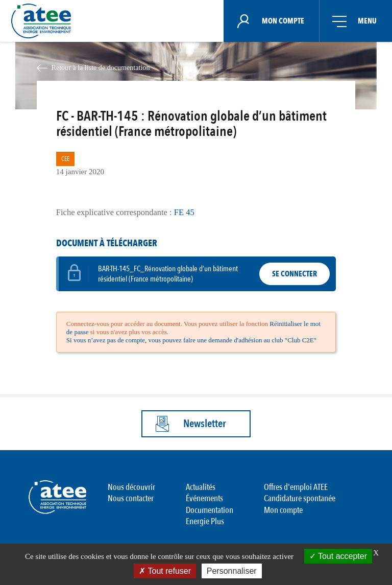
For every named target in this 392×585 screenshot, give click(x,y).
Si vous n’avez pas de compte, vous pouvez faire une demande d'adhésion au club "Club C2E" (191, 340)
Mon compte (283, 510)
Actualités (201, 487)
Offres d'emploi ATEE (296, 487)
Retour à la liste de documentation (100, 67)
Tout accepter (338, 556)
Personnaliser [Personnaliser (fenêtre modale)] (232, 571)
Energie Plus (205, 521)
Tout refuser (165, 571)
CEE (65, 159)
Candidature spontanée (300, 498)
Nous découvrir (131, 487)
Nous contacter (131, 498)
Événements (204, 498)
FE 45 (183, 212)
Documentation (210, 510)
